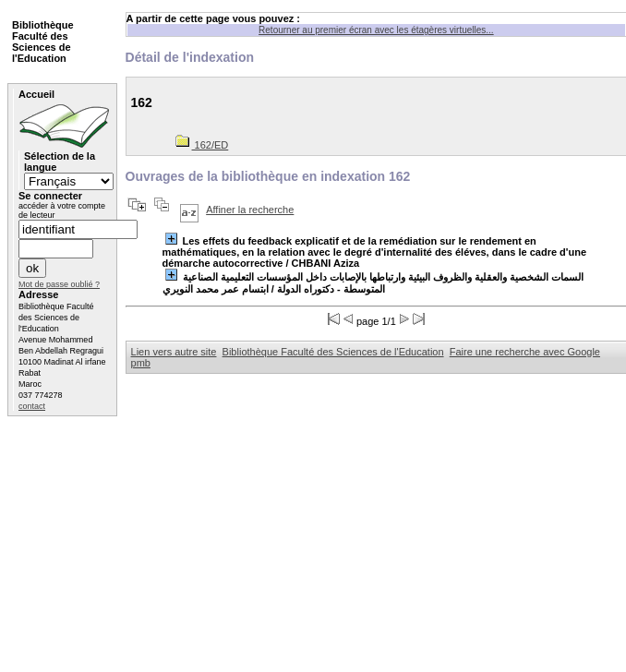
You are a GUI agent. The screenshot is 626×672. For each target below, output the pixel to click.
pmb (141, 363)
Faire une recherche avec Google (525, 352)
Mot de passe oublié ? (59, 284)
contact (32, 406)
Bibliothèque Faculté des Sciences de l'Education (333, 352)
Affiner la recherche (250, 210)
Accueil (36, 94)
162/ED (202, 145)
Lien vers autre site (174, 352)
